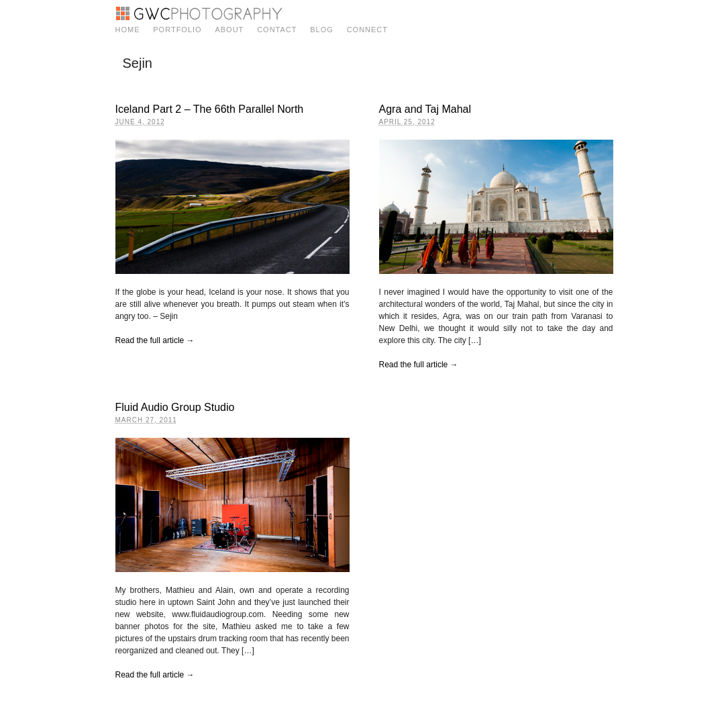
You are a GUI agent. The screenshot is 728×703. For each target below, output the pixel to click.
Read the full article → (155, 340)
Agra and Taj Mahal (425, 109)
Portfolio (177, 30)
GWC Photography (199, 13)
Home (128, 30)
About (229, 30)
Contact (277, 30)
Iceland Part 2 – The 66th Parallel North (210, 109)
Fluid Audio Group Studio (175, 407)
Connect (367, 30)
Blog (322, 30)
